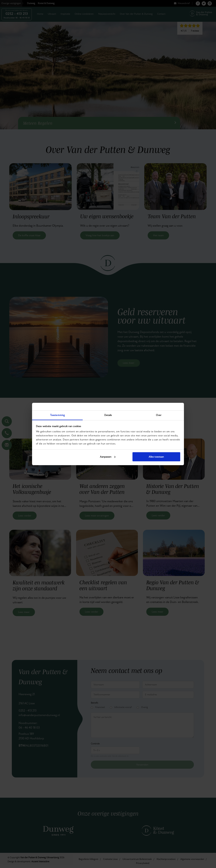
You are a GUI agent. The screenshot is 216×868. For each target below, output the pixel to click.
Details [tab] (108, 415)
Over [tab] (159, 415)
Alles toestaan (156, 457)
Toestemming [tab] (57, 415)
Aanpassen (108, 457)
